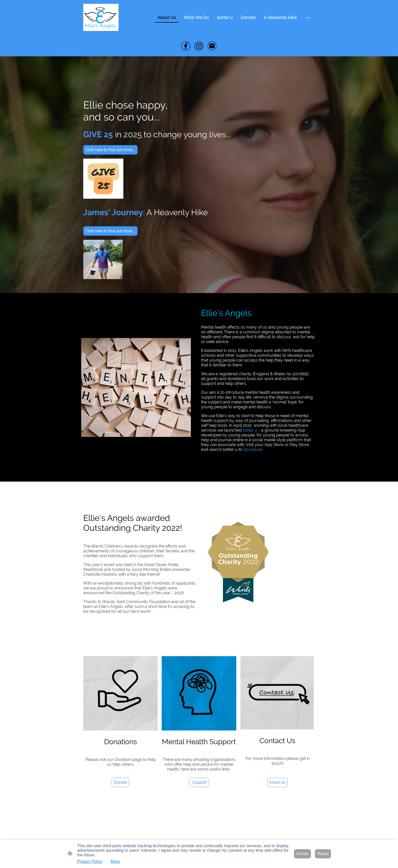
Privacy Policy (90, 862)
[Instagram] (199, 46)
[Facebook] (186, 46)
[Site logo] (101, 17)
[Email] (212, 46)
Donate (120, 782)
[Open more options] (307, 17)
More (115, 862)
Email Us (277, 782)
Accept (302, 854)
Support (199, 782)
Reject (323, 854)
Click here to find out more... (110, 150)
